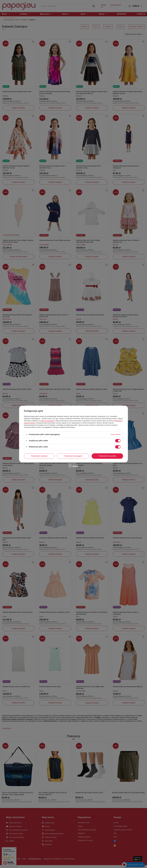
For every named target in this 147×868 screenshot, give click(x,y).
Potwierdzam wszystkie (107, 456)
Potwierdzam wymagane (73, 456)
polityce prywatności (48, 421)
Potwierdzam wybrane (39, 456)
